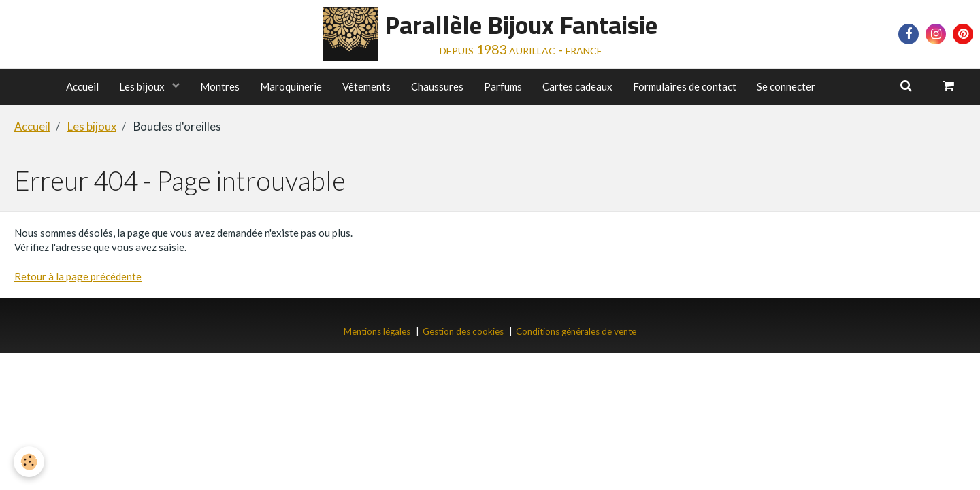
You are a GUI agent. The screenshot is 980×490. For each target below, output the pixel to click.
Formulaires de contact (685, 86)
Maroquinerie (291, 86)
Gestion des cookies (463, 331)
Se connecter (786, 86)
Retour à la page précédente (78, 276)
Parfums (503, 86)
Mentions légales (377, 331)
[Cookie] (29, 462)
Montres (220, 86)
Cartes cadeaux (577, 86)
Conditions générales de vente (576, 331)
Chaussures (437, 86)
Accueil (82, 86)
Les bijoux (143, 86)
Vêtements (366, 86)
